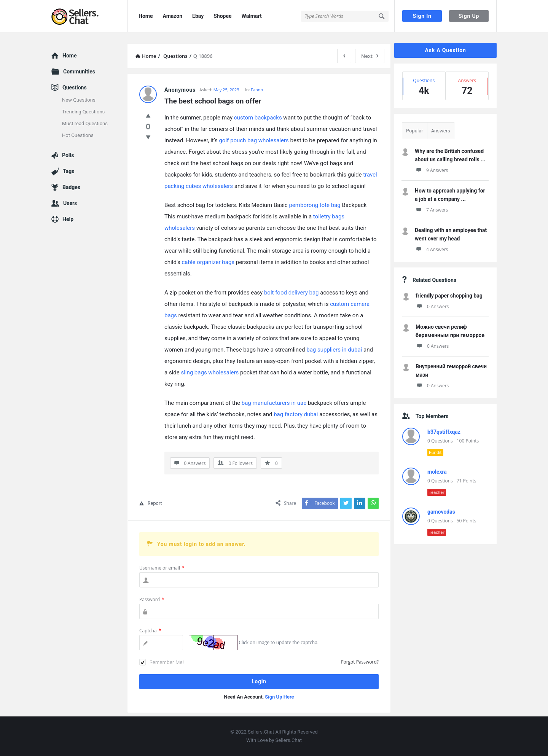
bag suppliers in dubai (334, 350)
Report (151, 503)
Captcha (150, 631)
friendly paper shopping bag (449, 296)
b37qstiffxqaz (444, 432)
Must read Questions (85, 123)
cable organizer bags (208, 262)
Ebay (198, 16)
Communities (79, 72)
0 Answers (432, 306)
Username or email (162, 568)
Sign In (422, 16)
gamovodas (441, 512)
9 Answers (431, 170)
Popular (415, 131)
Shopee (222, 16)
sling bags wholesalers (210, 372)
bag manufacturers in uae (274, 403)
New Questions (79, 100)
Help (68, 219)
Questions (75, 88)
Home (146, 16)
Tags (68, 171)
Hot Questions (78, 135)
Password (152, 599)
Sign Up (469, 16)
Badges (71, 187)
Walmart (252, 16)
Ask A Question (445, 50)
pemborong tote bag (315, 205)
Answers (441, 131)
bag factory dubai (296, 414)
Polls (68, 155)
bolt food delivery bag (292, 293)
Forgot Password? (360, 662)
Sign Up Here (279, 697)
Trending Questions (83, 112)
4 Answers (431, 249)
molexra (437, 472)
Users (70, 203)
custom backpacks (258, 118)
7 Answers (431, 210)
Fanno (257, 90)
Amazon (172, 16)
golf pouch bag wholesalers (254, 140)
